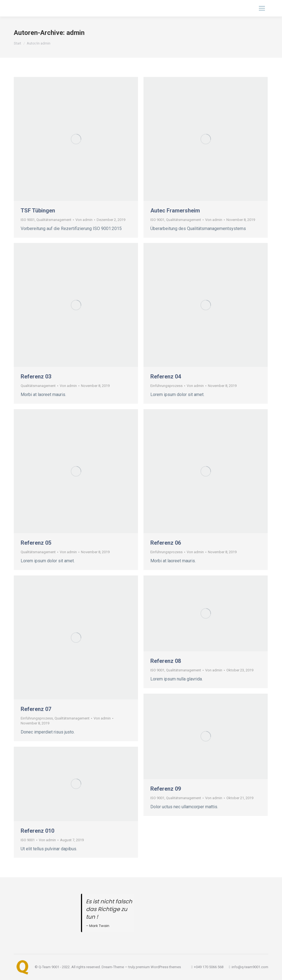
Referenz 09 (166, 789)
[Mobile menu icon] (262, 8)
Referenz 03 (36, 377)
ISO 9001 (28, 220)
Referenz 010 (37, 831)
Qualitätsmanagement (54, 220)
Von (84, 220)
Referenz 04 (166, 377)
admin (75, 33)
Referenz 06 (166, 543)
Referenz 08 (166, 661)
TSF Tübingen (38, 211)
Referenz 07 (36, 709)
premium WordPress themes (158, 967)
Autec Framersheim (175, 211)
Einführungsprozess (166, 386)
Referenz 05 (36, 543)
